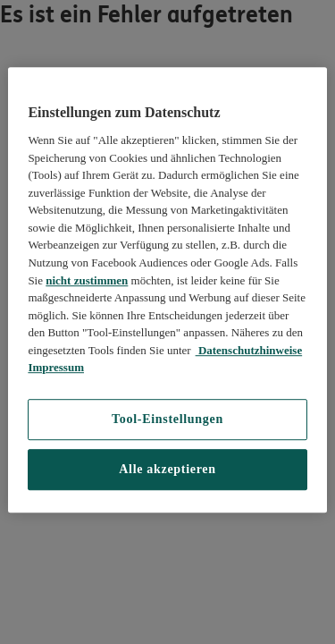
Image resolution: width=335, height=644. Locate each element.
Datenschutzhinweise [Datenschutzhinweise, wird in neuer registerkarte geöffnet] (249, 350)
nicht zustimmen (87, 280)
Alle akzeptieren (167, 469)
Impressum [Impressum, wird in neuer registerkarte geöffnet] (56, 367)
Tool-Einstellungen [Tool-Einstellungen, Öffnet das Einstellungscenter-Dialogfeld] (167, 419)
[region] (167, 290)
